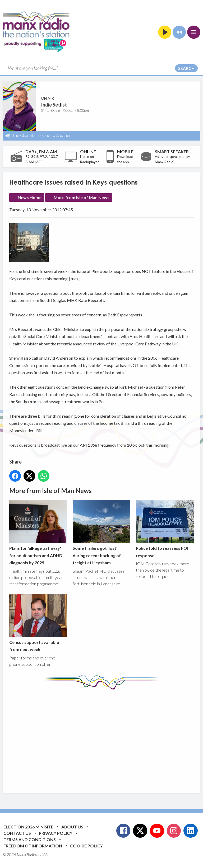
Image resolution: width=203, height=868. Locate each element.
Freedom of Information (33, 846)
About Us (72, 827)
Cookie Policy (86, 846)
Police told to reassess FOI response (165, 529)
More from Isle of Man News (82, 197)
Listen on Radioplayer (89, 159)
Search (186, 68)
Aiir (46, 855)
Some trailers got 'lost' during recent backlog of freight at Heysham (102, 533)
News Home (30, 197)
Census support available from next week (38, 623)
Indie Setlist (54, 105)
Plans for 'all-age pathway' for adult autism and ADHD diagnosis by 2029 (38, 533)
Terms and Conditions (30, 839)
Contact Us (17, 833)
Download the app (125, 159)
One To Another (57, 135)
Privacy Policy (56, 833)
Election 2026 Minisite (28, 827)
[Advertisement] (106, 737)
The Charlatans (26, 135)
